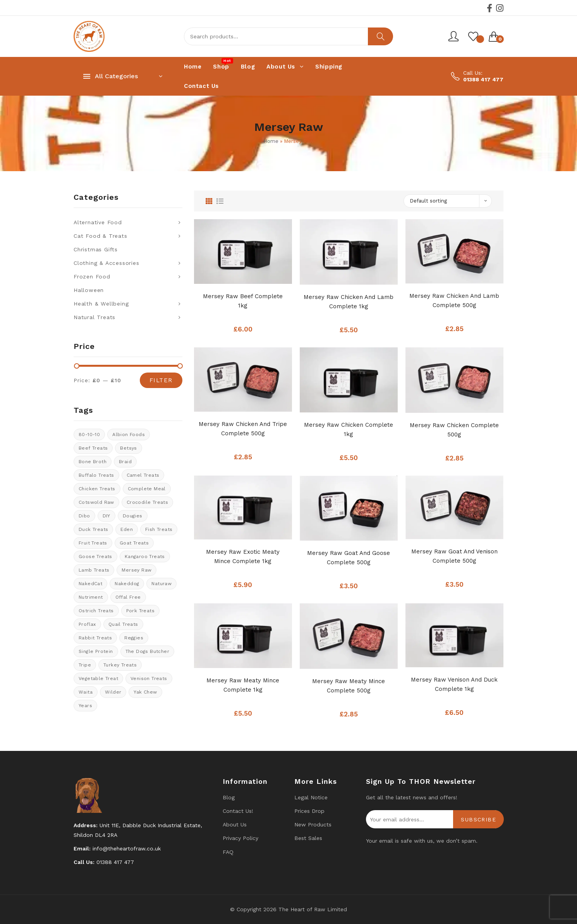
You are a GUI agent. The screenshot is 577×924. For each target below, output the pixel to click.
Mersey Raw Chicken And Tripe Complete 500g (243, 429)
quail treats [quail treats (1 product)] (123, 624)
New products (313, 824)
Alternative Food (98, 222)
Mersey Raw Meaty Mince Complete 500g (349, 686)
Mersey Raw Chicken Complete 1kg (349, 429)
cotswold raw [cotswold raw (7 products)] (96, 502)
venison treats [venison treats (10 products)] (149, 678)
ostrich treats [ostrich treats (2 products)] (96, 611)
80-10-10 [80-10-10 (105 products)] (89, 435)
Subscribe (478, 819)
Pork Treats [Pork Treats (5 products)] (140, 611)
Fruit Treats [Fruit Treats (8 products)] (93, 543)
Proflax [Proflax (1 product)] (87, 624)
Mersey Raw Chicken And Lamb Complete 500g (454, 301)
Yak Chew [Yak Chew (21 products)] (145, 692)
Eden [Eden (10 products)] (127, 529)
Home (271, 141)
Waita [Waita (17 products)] (86, 692)
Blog (229, 797)
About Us (235, 824)
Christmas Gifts (96, 249)
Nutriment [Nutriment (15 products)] (91, 597)
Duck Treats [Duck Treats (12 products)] (93, 529)
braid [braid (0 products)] (125, 462)
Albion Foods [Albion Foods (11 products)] (129, 435)
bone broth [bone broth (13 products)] (93, 462)
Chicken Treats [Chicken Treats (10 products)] (97, 489)
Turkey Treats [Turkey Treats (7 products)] (120, 665)
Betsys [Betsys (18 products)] (128, 448)
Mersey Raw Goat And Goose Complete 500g (349, 558)
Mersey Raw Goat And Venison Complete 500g (454, 556)
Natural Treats (94, 317)
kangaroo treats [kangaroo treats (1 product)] (145, 556)
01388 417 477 (483, 79)
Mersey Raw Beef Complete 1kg (243, 301)
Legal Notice (311, 797)
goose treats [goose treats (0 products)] (95, 556)
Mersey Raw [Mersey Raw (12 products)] (137, 570)
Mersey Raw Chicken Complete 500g (454, 430)
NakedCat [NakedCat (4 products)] (90, 584)
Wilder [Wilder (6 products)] (113, 692)
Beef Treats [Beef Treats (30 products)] (93, 448)
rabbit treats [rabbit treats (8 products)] (95, 638)
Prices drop (309, 811)
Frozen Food (92, 277)
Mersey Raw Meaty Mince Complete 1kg (243, 685)
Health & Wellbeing (101, 304)
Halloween (89, 290)
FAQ (228, 852)
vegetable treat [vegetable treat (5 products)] (98, 678)
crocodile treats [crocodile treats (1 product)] (147, 502)
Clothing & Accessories (106, 263)
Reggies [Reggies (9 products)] (134, 638)
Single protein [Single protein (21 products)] (96, 651)
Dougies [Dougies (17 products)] (133, 516)
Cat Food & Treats (100, 236)
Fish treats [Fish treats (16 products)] (159, 529)
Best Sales (308, 838)
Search (380, 36)
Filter (161, 380)
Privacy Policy (240, 838)
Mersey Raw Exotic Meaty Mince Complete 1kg (243, 556)
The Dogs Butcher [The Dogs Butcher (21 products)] (147, 651)
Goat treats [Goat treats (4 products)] (134, 543)
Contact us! (238, 811)
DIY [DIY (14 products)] (106, 516)
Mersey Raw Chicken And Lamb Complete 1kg (349, 302)
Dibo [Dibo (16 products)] (84, 516)
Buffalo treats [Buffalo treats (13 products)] (96, 475)
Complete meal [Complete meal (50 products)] (147, 489)
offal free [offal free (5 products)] (128, 597)
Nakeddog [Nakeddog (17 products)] (127, 584)
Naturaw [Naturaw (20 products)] (161, 584)
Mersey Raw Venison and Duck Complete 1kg (454, 684)
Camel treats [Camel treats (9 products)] (143, 475)
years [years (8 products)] (85, 706)
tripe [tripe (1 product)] (85, 665)
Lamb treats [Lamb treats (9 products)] (94, 570)
